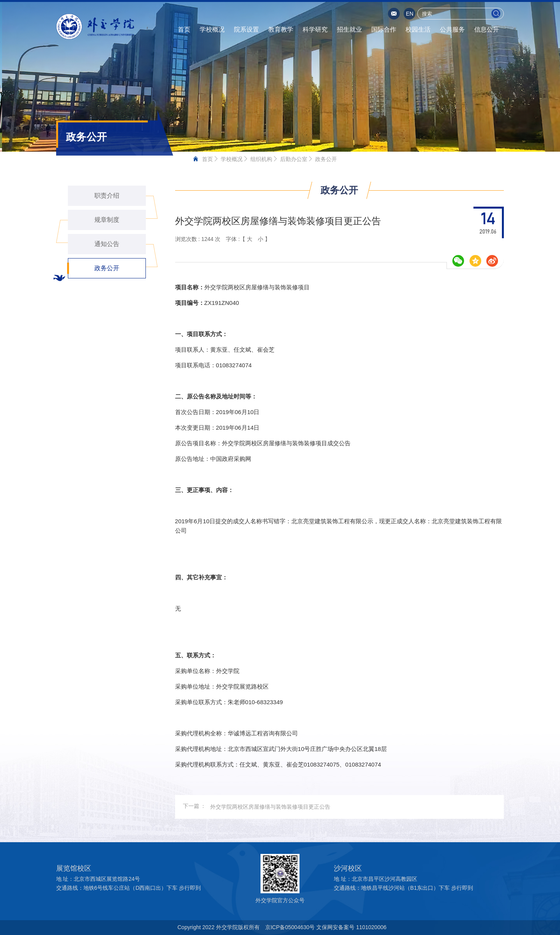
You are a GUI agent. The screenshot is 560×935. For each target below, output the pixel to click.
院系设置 (246, 29)
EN (410, 14)
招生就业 (349, 29)
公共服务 (452, 29)
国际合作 (384, 29)
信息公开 (487, 29)
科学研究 (315, 29)
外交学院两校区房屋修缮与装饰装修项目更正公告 (270, 807)
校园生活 (418, 29)
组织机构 (261, 159)
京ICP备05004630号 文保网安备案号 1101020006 (326, 927)
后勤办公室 (294, 159)
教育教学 (281, 29)
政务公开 (326, 159)
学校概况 (212, 29)
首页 (184, 29)
